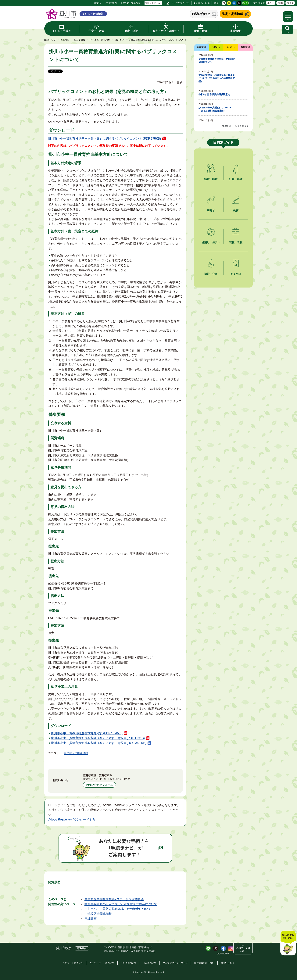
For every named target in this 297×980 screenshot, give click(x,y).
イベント (231, 47)
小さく (271, 3)
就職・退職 (236, 242)
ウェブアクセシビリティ (175, 963)
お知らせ (216, 47)
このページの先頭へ (243, 949)
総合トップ (50, 40)
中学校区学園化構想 (100, 40)
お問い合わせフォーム (99, 785)
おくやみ (236, 274)
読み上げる (204, 3)
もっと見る (241, 126)
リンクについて (129, 963)
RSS (228, 126)
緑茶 (245, 3)
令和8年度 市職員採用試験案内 (214, 95)
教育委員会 (80, 40)
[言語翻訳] (153, 3)
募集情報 (245, 47)
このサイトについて (73, 963)
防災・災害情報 (232, 14)
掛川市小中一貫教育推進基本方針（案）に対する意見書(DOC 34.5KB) (99, 743)
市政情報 (65, 40)
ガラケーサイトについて (102, 963)
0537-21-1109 (97, 779)
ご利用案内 (111, 3)
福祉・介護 (211, 274)
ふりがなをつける (180, 3)
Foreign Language (131, 3)
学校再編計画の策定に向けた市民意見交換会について (121, 904)
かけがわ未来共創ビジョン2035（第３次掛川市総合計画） (215, 109)
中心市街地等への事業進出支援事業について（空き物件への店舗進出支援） (217, 78)
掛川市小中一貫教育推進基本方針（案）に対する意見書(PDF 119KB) (98, 738)
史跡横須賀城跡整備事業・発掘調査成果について (217, 61)
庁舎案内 (82, 948)
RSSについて (150, 963)
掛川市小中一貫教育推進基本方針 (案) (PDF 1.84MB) (87, 733)
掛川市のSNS (223, 954)
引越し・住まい (211, 242)
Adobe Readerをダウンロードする (72, 819)
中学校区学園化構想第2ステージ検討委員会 (114, 899)
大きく (290, 3)
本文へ (98, 3)
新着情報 (201, 47)
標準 (281, 3)
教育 (236, 211)
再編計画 (91, 919)
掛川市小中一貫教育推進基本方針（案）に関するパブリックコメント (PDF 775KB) (105, 139)
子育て (211, 211)
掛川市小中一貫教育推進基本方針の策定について (118, 909)
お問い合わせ (201, 14)
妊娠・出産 (236, 179)
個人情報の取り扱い (204, 963)
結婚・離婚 (211, 179)
